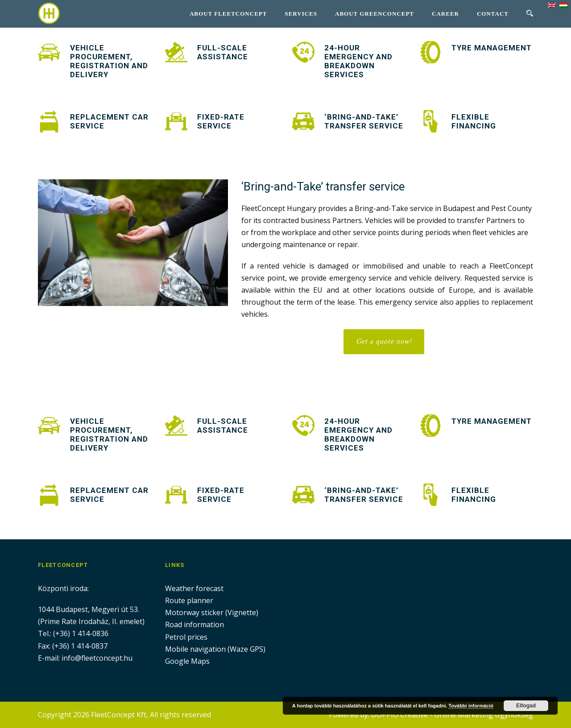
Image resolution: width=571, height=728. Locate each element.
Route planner (189, 600)
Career (445, 14)
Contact (493, 14)
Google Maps (187, 661)
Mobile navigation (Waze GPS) (215, 649)
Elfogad (526, 706)
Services (301, 14)
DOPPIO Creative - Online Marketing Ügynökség (452, 715)
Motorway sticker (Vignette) (212, 612)
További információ (471, 706)
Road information (194, 625)
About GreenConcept (374, 14)
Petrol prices (186, 637)
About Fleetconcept (228, 14)
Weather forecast (194, 588)
